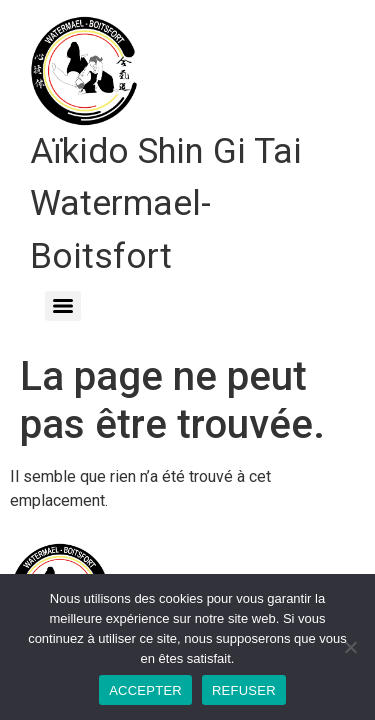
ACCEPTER (145, 690)
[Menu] (63, 306)
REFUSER (244, 690)
